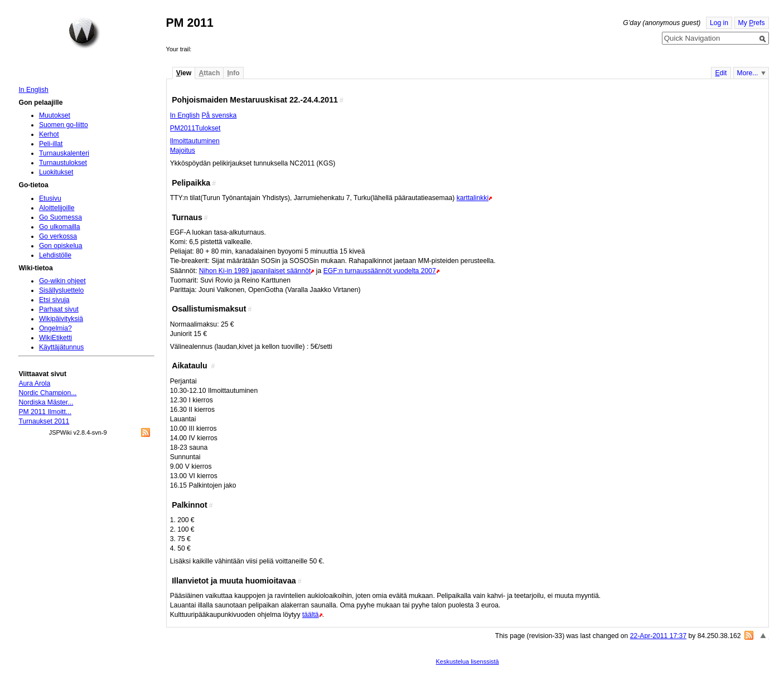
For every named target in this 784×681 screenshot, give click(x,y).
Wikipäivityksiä (61, 319)
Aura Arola (34, 383)
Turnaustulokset (63, 163)
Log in (719, 23)
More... (748, 73)
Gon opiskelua (61, 246)
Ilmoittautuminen (195, 141)
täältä (311, 615)
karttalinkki (473, 198)
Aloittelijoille (57, 208)
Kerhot (49, 134)
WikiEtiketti (55, 338)
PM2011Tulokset (195, 128)
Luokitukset (56, 172)
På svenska (219, 115)
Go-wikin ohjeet (62, 281)
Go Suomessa (61, 217)
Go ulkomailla (60, 227)
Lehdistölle (55, 255)
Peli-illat (51, 144)
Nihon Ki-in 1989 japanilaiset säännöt (255, 271)
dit (721, 73)
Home (84, 33)
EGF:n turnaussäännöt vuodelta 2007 (380, 271)
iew (184, 73)
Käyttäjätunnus (61, 347)
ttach (209, 73)
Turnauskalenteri (64, 153)
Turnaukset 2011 (44, 421)
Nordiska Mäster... (46, 402)
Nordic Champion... (47, 393)
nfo (233, 73)
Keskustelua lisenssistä (468, 661)
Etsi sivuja (54, 300)
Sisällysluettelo (61, 290)
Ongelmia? (55, 328)
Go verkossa (58, 236)
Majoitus (183, 150)
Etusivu (50, 198)
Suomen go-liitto (64, 125)
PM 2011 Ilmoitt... (45, 412)
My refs (752, 23)
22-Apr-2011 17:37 (658, 636)
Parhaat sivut (59, 309)
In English (185, 115)
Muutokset (55, 115)
